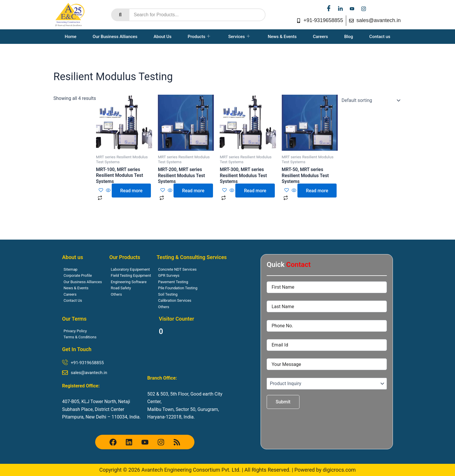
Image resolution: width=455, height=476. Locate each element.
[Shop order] (370, 100)
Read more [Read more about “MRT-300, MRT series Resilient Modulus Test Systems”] (255, 191)
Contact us (380, 37)
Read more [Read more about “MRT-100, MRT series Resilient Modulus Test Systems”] (132, 191)
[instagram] (364, 9)
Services (239, 37)
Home (71, 37)
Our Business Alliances (115, 37)
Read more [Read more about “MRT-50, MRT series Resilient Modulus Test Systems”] (317, 191)
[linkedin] (340, 9)
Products (199, 37)
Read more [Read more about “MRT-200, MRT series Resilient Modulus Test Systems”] (193, 191)
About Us (162, 37)
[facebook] (329, 9)
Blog (349, 37)
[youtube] (352, 9)
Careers (320, 37)
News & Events (282, 37)
